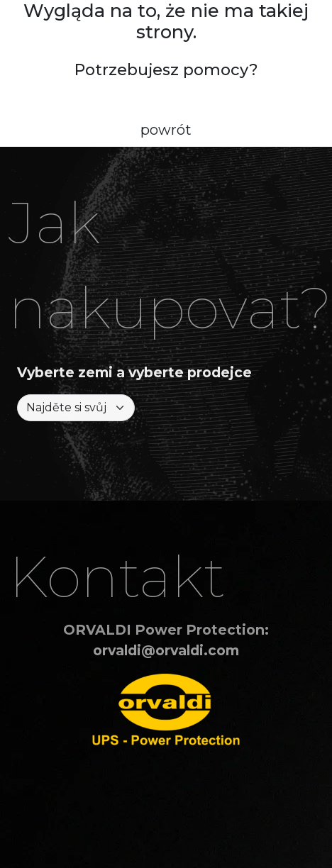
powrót (166, 130)
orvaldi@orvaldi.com (166, 650)
